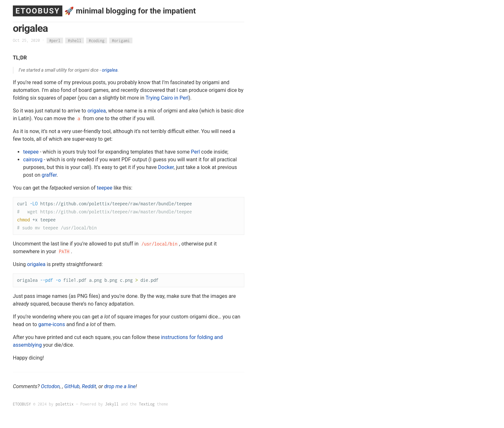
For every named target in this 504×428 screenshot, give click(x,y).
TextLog (147, 404)
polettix (65, 404)
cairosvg (33, 160)
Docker (166, 167)
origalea (110, 70)
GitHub (72, 386)
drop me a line (120, 386)
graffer (49, 175)
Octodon (50, 386)
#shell (75, 40)
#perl (55, 40)
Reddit (89, 386)
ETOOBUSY (38, 11)
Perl (195, 152)
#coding (97, 40)
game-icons (52, 324)
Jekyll (112, 404)
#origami (121, 40)
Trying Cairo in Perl (167, 98)
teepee (31, 152)
